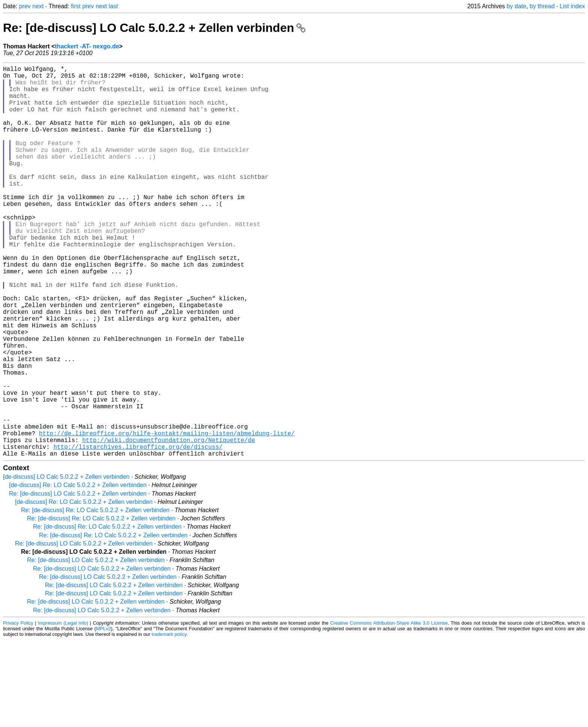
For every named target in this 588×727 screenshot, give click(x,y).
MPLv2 (103, 716)
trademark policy (169, 721)
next (38, 6)
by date (516, 6)
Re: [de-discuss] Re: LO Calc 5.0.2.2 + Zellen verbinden (95, 597)
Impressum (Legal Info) (63, 710)
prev (25, 6)
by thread (542, 6)
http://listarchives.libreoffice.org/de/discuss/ (138, 532)
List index (572, 6)
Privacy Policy (18, 710)
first (76, 6)
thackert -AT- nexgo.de (87, 46)
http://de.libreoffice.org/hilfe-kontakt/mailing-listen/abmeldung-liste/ (167, 516)
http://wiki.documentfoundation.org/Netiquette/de (169, 524)
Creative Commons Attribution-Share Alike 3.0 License (389, 710)
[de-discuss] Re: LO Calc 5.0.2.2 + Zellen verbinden (78, 572)
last (113, 6)
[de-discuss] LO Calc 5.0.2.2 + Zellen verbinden (66, 564)
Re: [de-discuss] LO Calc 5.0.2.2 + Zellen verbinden (154, 28)
